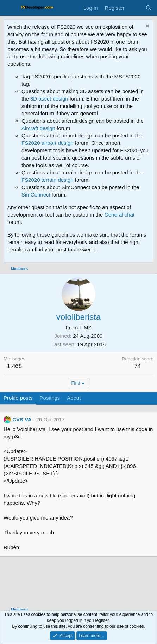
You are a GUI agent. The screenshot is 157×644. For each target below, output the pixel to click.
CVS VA (22, 420)
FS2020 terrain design (48, 180)
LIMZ (86, 327)
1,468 (15, 366)
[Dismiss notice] (147, 27)
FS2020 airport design (48, 143)
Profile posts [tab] (18, 398)
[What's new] (135, 8)
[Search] (149, 8)
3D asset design (49, 99)
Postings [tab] (50, 398)
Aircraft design (38, 128)
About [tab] (74, 398)
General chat (119, 215)
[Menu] (10, 8)
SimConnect (36, 195)
